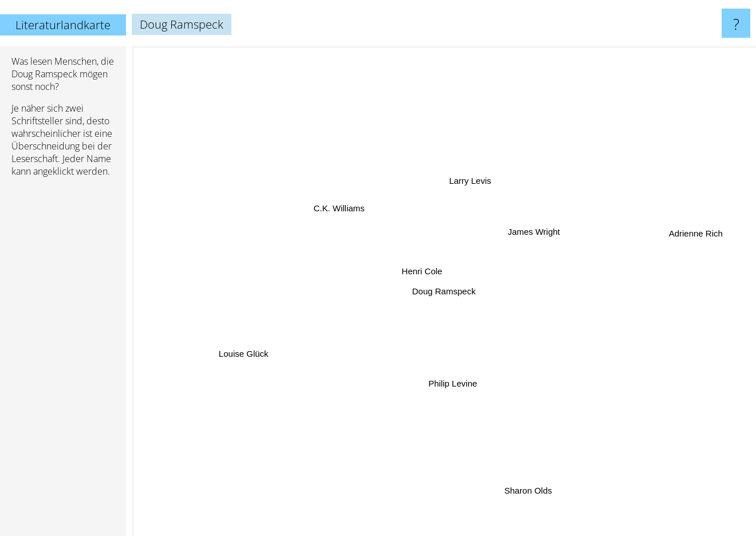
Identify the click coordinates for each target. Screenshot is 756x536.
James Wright (532, 233)
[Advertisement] (63, 361)
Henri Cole (425, 273)
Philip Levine (451, 381)
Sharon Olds (527, 485)
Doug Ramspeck (444, 291)
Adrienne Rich (686, 234)
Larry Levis (470, 184)
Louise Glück (248, 351)
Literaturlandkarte (63, 25)
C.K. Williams (342, 210)
